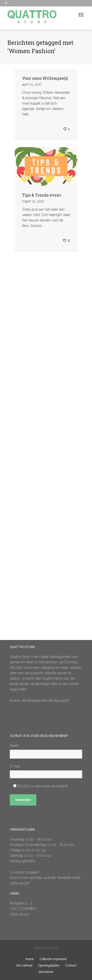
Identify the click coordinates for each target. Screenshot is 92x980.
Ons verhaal (24, 965)
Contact (71, 965)
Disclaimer (46, 972)
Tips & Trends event (42, 195)
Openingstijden (49, 965)
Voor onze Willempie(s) (45, 78)
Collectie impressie (53, 959)
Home (30, 959)
